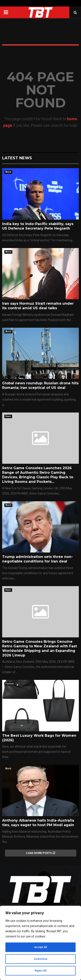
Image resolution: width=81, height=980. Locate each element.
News (8, 416)
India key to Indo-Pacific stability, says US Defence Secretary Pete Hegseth (38, 226)
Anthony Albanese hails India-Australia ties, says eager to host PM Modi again (38, 823)
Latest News (17, 158)
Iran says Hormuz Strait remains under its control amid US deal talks (38, 306)
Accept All (40, 947)
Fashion (10, 684)
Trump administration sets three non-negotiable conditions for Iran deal (37, 559)
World (8, 172)
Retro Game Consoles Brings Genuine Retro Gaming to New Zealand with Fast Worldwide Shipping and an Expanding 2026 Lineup (40, 648)
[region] (40, 943)
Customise (40, 959)
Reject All (40, 971)
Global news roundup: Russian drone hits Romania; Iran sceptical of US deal (40, 385)
